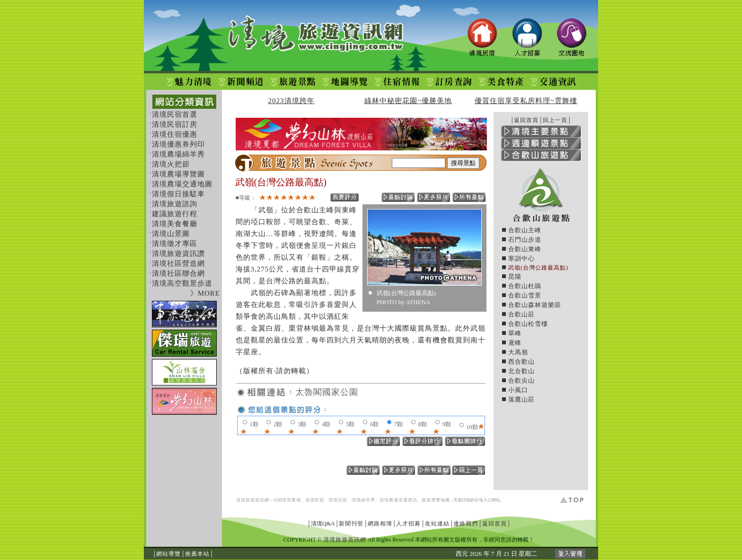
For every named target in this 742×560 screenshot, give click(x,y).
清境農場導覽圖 (178, 174)
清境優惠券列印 (178, 144)
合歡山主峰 (525, 230)
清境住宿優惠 (175, 134)
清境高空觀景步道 (182, 283)
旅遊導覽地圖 (436, 500)
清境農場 (291, 500)
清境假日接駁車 (178, 194)
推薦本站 (197, 554)
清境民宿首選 (175, 114)
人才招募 (408, 524)
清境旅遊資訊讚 (178, 254)
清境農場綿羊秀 (178, 154)
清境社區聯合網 (178, 273)
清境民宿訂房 (175, 124)
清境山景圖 (171, 234)
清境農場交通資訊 (398, 500)
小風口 (518, 390)
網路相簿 (380, 524)
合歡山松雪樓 (528, 324)
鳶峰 (515, 343)
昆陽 (515, 276)
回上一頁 (555, 120)
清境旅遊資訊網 (253, 500)
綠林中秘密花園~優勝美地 (408, 101)
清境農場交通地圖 (182, 184)
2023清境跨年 (291, 101)
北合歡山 (521, 371)
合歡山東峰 (525, 249)
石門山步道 (525, 240)
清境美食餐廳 (175, 224)
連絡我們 (466, 524)
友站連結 (437, 524)
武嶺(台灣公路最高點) (538, 268)
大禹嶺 (518, 352)
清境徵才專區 (175, 244)
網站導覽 (168, 554)
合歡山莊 (521, 314)
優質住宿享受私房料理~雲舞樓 (526, 101)
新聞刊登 (351, 524)
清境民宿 (315, 500)
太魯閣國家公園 (327, 392)
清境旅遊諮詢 (175, 204)
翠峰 (515, 333)
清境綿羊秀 (363, 500)
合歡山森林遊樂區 (535, 305)
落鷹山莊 (521, 399)
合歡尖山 (521, 381)
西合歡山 (521, 362)
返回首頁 (526, 120)
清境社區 (338, 500)
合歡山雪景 (525, 295)
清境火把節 (171, 164)
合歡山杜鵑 (525, 286)
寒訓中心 (521, 258)
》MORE (205, 293)
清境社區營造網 (178, 263)
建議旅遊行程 (175, 214)
